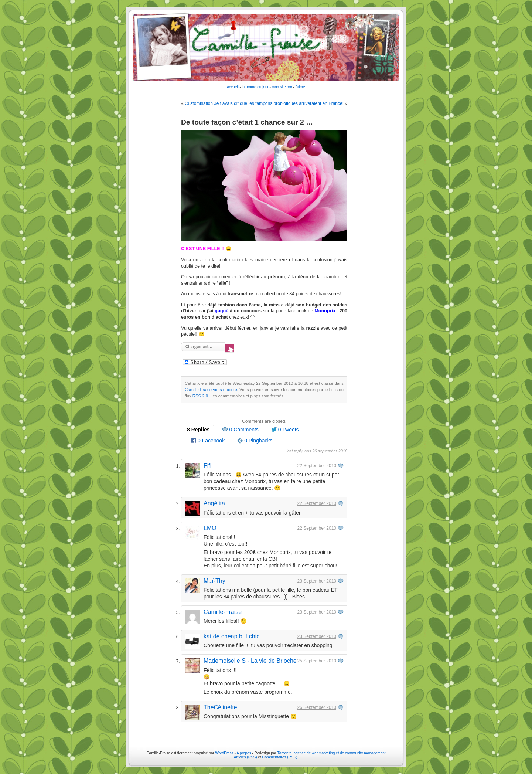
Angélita (214, 503)
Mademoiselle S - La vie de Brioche (250, 661)
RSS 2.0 (200, 396)
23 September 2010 (317, 581)
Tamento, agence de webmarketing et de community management (332, 753)
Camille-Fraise (223, 612)
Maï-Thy (214, 581)
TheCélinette (220, 707)
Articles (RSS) (245, 757)
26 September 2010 (317, 707)
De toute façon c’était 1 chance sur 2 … (247, 122)
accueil (233, 87)
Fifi (207, 466)
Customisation (199, 103)
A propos (244, 753)
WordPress (224, 753)
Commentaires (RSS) (279, 757)
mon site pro (282, 87)
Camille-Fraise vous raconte (211, 390)
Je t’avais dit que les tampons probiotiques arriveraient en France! (279, 103)
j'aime (300, 87)
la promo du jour (255, 87)
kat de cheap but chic (231, 636)
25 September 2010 (317, 661)
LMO (210, 528)
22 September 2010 (317, 466)
